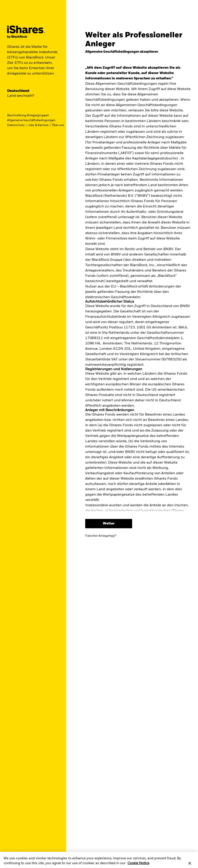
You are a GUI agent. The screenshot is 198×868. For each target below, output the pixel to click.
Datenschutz (16, 125)
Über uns (58, 125)
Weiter (109, 524)
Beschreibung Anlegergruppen (28, 116)
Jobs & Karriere (38, 125)
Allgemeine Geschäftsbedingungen (31, 120)
